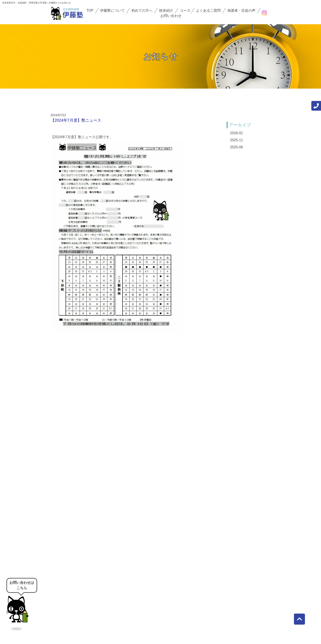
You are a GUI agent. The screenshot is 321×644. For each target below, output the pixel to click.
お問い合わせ (171, 16)
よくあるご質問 (208, 10)
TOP (90, 10)
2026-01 (237, 133)
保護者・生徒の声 (241, 10)
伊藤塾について (112, 10)
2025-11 (237, 140)
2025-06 (237, 147)
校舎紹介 (166, 10)
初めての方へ (142, 10)
